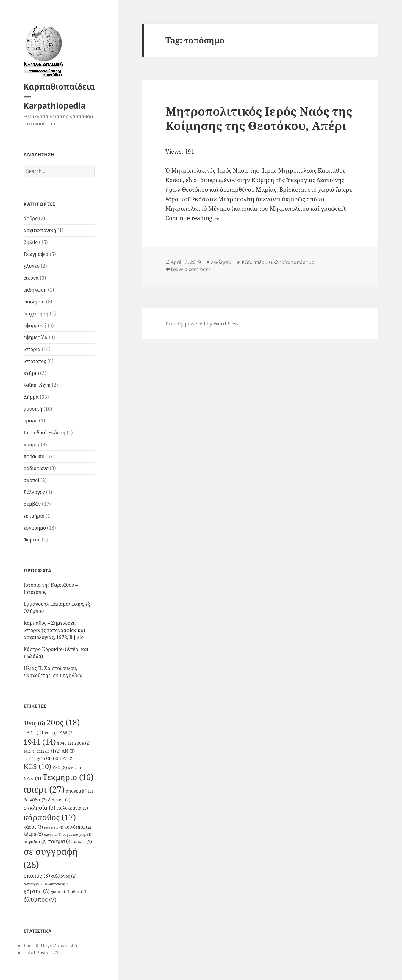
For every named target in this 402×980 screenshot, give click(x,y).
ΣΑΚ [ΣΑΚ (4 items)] (32, 778)
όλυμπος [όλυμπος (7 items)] (40, 899)
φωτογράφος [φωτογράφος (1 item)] (57, 884)
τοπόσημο (35, 528)
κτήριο (31, 373)
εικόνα (31, 278)
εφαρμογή (35, 325)
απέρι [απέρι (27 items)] (44, 789)
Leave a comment (191, 269)
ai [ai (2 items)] (55, 751)
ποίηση (32, 444)
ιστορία (32, 349)
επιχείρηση (36, 314)
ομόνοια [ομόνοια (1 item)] (53, 835)
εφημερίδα (36, 337)
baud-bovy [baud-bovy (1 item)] (34, 759)
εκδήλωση (35, 290)
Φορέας (32, 540)
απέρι (260, 262)
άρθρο (31, 218)
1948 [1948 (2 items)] (65, 743)
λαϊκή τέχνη (37, 385)
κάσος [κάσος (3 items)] (33, 827)
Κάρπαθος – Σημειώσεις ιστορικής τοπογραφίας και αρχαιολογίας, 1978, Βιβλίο (54, 630)
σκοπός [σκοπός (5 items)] (37, 875)
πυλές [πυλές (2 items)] (83, 842)
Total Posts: (37, 953)
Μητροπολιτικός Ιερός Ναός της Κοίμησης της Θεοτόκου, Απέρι (259, 118)
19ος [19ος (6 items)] (34, 723)
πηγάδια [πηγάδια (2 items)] (35, 842)
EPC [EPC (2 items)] (67, 758)
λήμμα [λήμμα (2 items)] (33, 834)
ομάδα (31, 421)
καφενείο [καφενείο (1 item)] (54, 827)
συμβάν (32, 504)
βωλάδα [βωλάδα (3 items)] (35, 800)
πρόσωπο (34, 456)
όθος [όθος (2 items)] (78, 892)
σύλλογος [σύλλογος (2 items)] (64, 876)
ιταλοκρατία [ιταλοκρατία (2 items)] (72, 808)
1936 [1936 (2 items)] (66, 733)
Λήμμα (31, 397)
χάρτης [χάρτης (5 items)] (37, 891)
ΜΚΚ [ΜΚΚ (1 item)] (75, 768)
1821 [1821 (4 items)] (33, 732)
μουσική (33, 409)
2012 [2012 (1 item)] (30, 752)
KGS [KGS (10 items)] (37, 767)
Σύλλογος (34, 492)
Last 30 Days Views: (46, 945)
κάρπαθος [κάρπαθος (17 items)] (50, 817)
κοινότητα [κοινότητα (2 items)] (78, 827)
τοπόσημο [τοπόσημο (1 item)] (34, 884)
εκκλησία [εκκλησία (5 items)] (39, 807)
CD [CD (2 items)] (52, 758)
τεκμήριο (34, 516)
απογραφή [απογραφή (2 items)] (79, 791)
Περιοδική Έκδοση (44, 433)
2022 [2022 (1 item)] (43, 752)
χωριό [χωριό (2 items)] (60, 892)
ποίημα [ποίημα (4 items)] (60, 841)
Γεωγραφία (36, 254)
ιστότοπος (35, 361)
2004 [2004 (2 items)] (82, 743)
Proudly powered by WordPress (202, 324)
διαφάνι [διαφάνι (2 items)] (59, 800)
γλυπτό (32, 266)
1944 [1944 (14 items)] (40, 742)
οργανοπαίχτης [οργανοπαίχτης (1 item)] (77, 835)
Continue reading (193, 218)
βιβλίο (31, 242)
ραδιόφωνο (36, 468)
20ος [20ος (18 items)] (63, 722)
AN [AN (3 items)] (68, 751)
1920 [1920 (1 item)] (50, 733)
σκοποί (31, 480)
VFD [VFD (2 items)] (60, 768)
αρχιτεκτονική (40, 230)
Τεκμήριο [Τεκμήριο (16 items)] (68, 777)
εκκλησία (34, 302)
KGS (246, 262)
